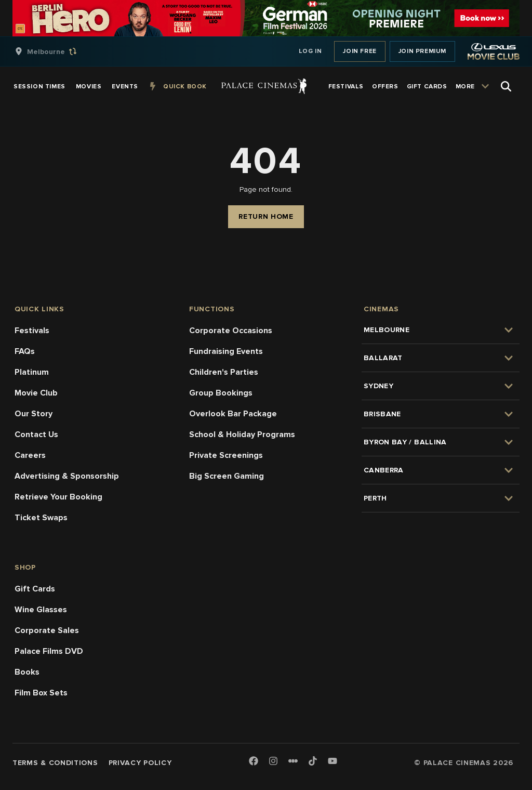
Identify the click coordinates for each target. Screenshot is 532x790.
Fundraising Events (226, 351)
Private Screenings (226, 455)
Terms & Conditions (55, 763)
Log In (310, 51)
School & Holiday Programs (242, 434)
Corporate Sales (47, 630)
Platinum (32, 372)
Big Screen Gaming (227, 476)
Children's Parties (224, 372)
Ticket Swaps (41, 518)
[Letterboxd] (293, 761)
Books (27, 672)
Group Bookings (221, 393)
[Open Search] (506, 86)
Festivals (32, 331)
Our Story (34, 414)
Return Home (266, 216)
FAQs (25, 351)
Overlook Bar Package (233, 414)
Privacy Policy (140, 763)
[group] (57, 51)
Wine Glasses (41, 610)
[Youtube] (332, 762)
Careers (30, 455)
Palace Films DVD (49, 651)
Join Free (360, 51)
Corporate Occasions (231, 331)
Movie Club (36, 393)
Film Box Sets (41, 693)
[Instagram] (273, 762)
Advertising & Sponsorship (67, 476)
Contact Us (36, 434)
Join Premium (422, 51)
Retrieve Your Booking (58, 497)
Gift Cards (35, 589)
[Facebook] (254, 762)
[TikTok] (313, 761)
